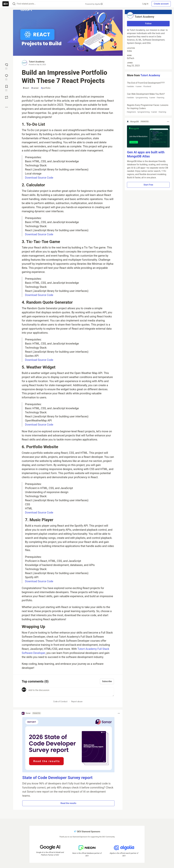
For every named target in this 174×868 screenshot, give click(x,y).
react (26, 88)
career (35, 88)
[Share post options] (7, 107)
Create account (161, 4)
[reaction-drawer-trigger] (7, 66)
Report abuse (77, 702)
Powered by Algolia (94, 4)
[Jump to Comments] (7, 77)
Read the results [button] (68, 803)
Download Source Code (39, 178)
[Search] (14, 4)
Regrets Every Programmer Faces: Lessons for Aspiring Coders (148, 109)
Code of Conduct (60, 702)
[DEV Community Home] (6, 4)
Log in (145, 4)
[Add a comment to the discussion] (71, 692)
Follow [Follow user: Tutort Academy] (148, 24)
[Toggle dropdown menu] (119, 713)
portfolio (46, 88)
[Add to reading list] (7, 88)
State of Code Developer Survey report (57, 778)
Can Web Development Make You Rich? (148, 96)
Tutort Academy (37, 62)
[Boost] (7, 97)
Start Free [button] (148, 185)
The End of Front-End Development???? (148, 85)
